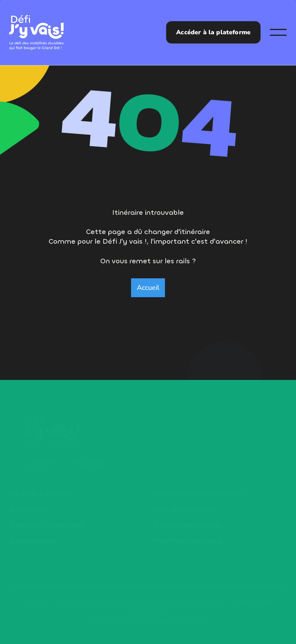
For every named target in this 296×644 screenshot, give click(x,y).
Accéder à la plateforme (213, 32)
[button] (278, 32)
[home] (36, 32)
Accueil (148, 288)
